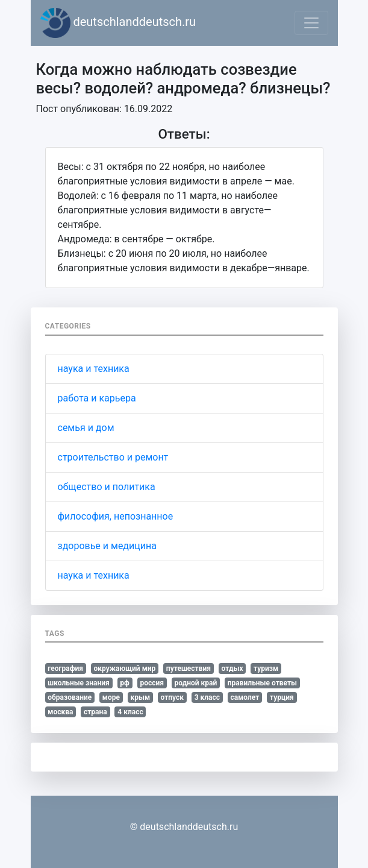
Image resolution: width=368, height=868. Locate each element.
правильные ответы (262, 683)
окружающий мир (125, 668)
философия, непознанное (116, 516)
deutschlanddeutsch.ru (118, 23)
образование (70, 697)
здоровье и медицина (107, 546)
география (65, 668)
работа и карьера (97, 398)
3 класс (207, 697)
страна (95, 712)
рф (125, 683)
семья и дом (86, 428)
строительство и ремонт (113, 457)
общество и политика (107, 487)
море (111, 697)
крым (140, 697)
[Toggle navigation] (311, 23)
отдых (232, 668)
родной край (196, 683)
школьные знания (78, 683)
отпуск (173, 697)
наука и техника (94, 369)
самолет (245, 697)
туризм (266, 668)
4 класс (130, 712)
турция (282, 697)
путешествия (189, 668)
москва (60, 712)
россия (152, 683)
